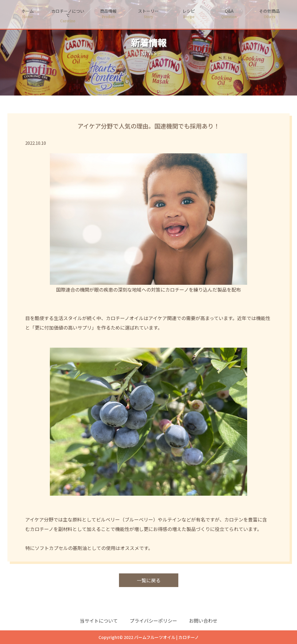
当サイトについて (99, 621)
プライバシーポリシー (153, 621)
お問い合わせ (203, 621)
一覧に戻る (149, 580)
